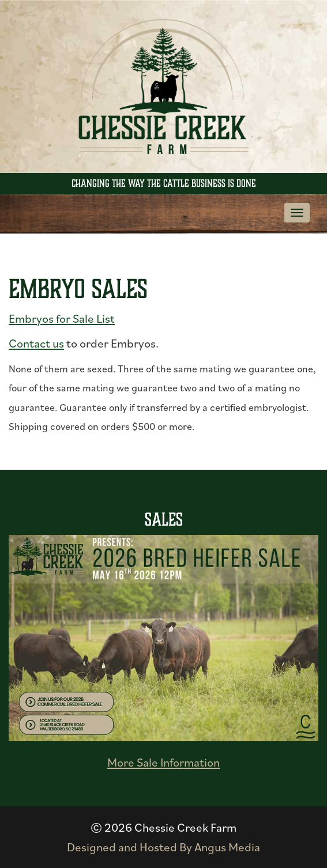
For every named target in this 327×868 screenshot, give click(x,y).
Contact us (36, 343)
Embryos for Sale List (62, 318)
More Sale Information (163, 762)
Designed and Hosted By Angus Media (163, 847)
